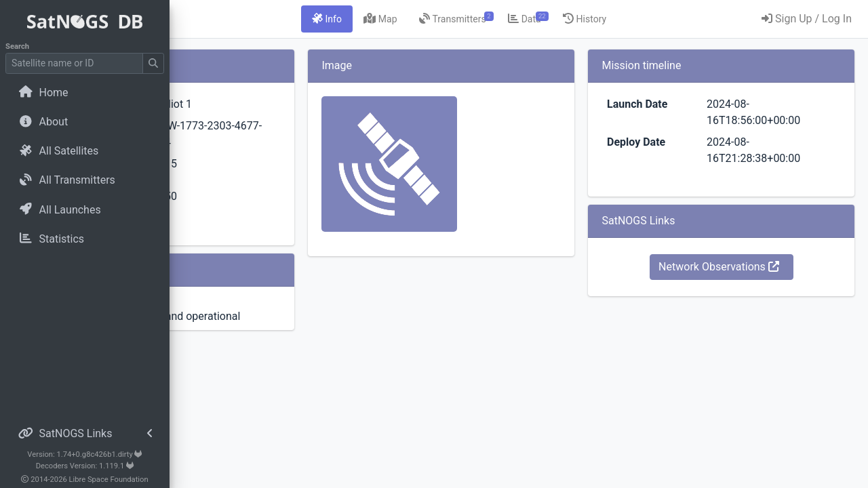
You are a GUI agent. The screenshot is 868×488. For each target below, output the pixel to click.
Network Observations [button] (745, 267)
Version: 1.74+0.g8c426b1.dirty (84, 454)
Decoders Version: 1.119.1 (85, 466)
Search (17, 46)
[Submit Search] (153, 63)
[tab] (407, 19)
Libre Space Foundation (109, 480)
